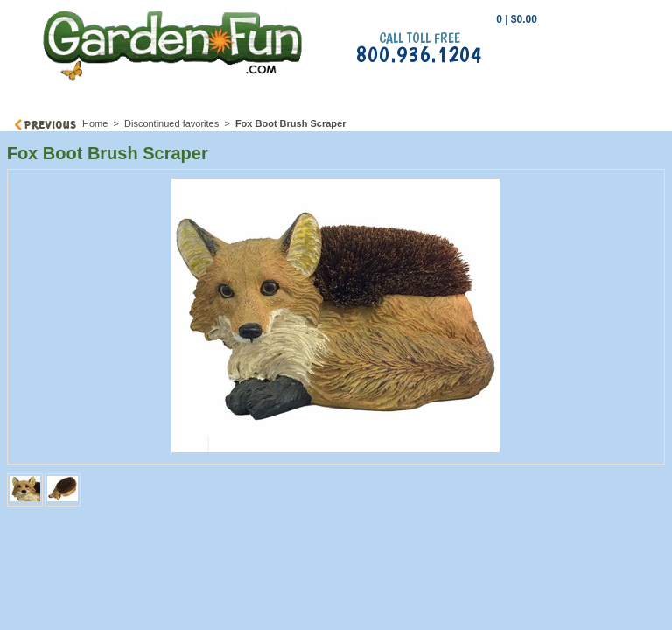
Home (95, 123)
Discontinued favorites (171, 123)
